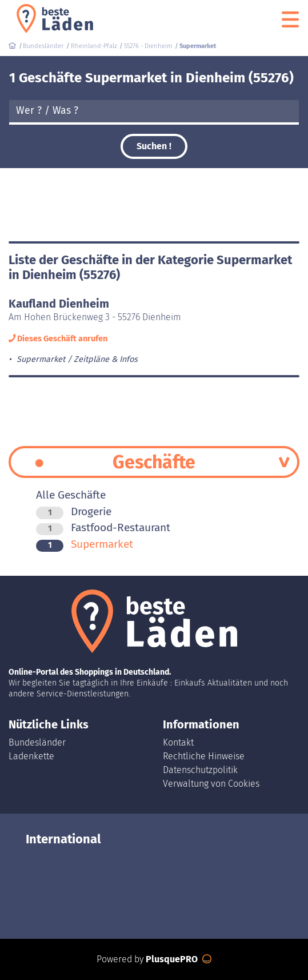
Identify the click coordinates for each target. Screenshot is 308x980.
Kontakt (178, 742)
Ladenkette (31, 756)
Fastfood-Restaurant (103, 527)
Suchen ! (154, 146)
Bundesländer (37, 742)
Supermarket (85, 544)
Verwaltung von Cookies (211, 784)
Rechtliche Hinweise (204, 756)
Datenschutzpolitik (200, 770)
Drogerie (74, 511)
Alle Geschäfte (71, 495)
